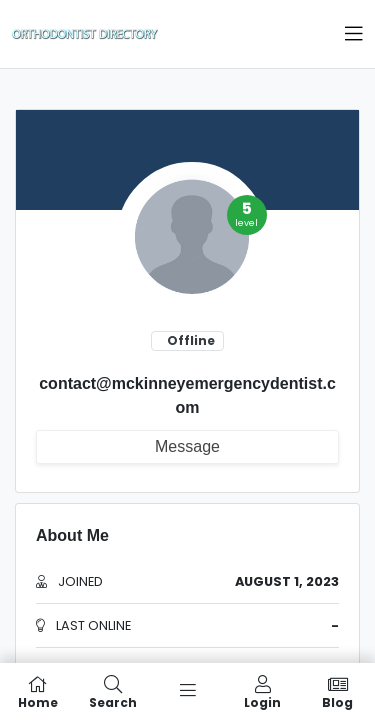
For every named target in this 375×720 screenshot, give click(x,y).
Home (37, 691)
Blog (337, 691)
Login (262, 691)
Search (112, 691)
